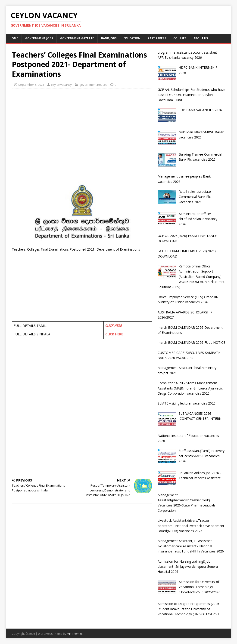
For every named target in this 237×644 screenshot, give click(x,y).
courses (180, 38)
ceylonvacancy (61, 85)
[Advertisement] (82, 126)
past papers (157, 38)
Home (14, 38)
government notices (93, 85)
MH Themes (75, 634)
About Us (201, 38)
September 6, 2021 (31, 85)
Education (132, 38)
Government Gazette (77, 38)
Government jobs (39, 38)
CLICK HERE (114, 326)
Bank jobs (109, 38)
